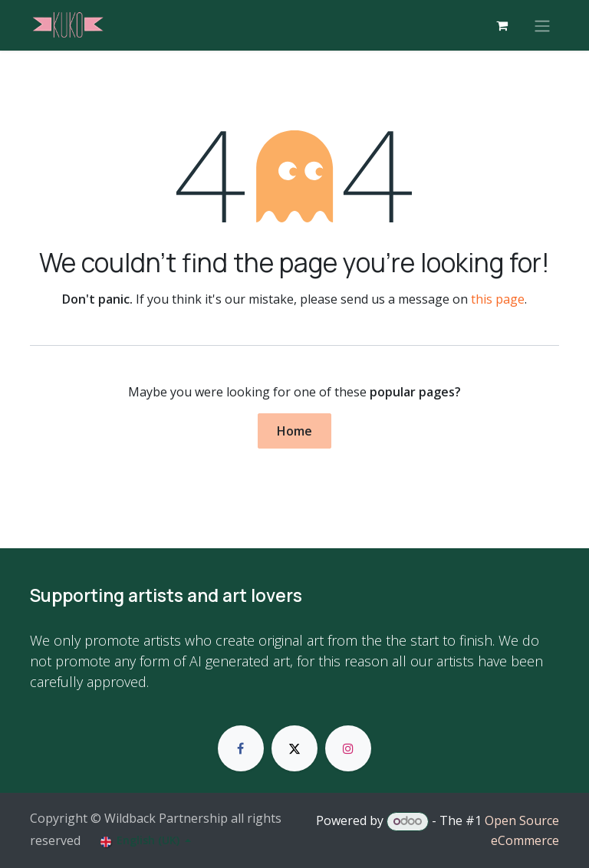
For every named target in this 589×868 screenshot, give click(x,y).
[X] (294, 748)
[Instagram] (348, 748)
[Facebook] (241, 748)
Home (294, 431)
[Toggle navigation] (542, 25)
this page (498, 299)
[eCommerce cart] (502, 25)
